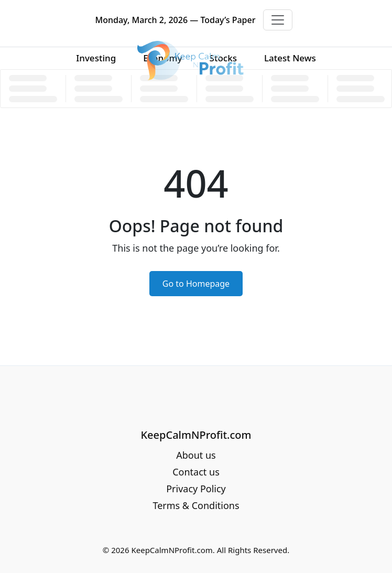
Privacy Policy (196, 489)
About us (196, 455)
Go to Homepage (196, 284)
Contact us (196, 472)
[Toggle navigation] (278, 20)
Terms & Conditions (196, 505)
